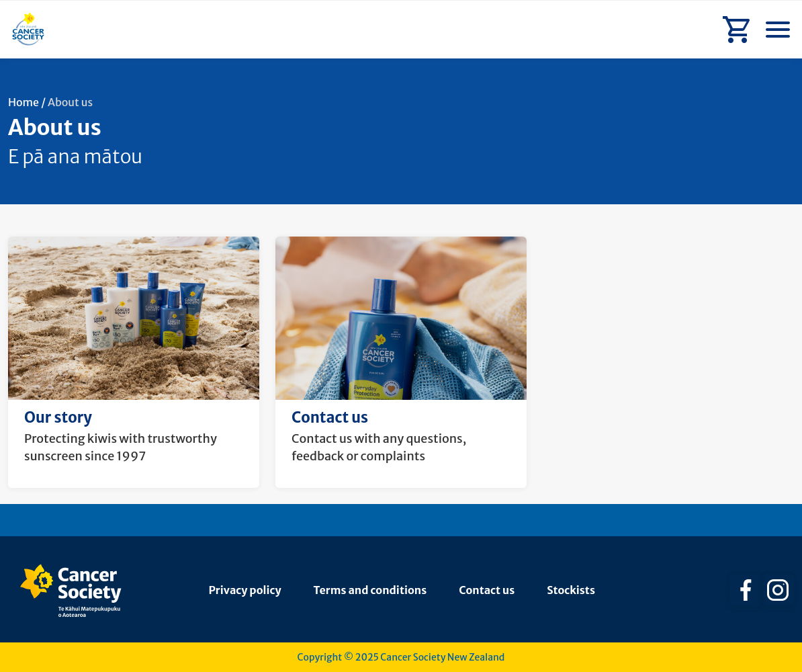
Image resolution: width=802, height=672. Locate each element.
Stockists (571, 590)
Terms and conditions (370, 590)
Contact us (487, 590)
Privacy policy (245, 590)
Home (24, 102)
